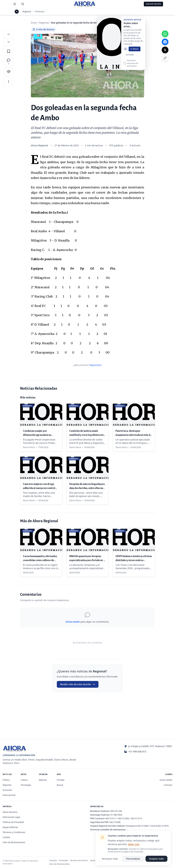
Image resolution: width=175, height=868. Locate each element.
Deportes (7, 785)
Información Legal (11, 817)
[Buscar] (23, 4)
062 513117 (111, 818)
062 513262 (124, 818)
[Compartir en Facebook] (165, 42)
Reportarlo (96, 365)
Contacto (168, 785)
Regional (27, 12)
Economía (7, 790)
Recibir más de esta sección (78, 684)
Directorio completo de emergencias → (109, 830)
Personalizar (133, 859)
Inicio (34, 23)
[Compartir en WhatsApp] (165, 34)
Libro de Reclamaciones (14, 842)
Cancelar (130, 58)
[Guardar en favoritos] (9, 51)
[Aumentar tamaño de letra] (9, 34)
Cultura (24, 780)
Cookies (6, 837)
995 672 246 (116, 811)
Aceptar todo (157, 859)
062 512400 (143, 826)
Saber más (134, 844)
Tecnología (26, 785)
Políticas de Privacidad (13, 822)
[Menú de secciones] (15, 4)
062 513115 (136, 818)
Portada (61, 780)
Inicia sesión (73, 622)
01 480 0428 (116, 815)
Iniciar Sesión (153, 4)
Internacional (9, 795)
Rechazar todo (110, 859)
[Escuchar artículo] (9, 71)
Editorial (43, 780)
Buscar (60, 785)
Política (6, 780)
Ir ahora (135, 52)
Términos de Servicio (79, 860)
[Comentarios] (9, 61)
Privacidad (64, 860)
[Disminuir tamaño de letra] (9, 42)
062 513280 (115, 822)
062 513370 (163, 826)
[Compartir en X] (165, 50)
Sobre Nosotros (10, 812)
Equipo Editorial (10, 827)
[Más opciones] (9, 82)
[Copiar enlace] (165, 58)
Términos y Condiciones (14, 832)
